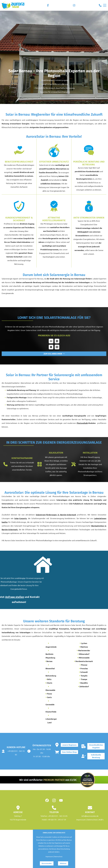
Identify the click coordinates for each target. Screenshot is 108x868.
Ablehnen (63, 863)
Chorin (49, 683)
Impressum (81, 820)
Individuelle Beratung (96, 756)
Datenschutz (92, 820)
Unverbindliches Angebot (96, 746)
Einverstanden (47, 863)
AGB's (101, 820)
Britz (49, 679)
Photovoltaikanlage (44, 540)
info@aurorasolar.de (90, 816)
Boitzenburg (51, 676)
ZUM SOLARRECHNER (54, 354)
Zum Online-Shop (69, 752)
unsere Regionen (69, 745)
